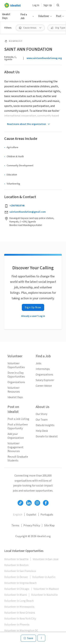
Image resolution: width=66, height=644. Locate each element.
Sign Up (48, 5)
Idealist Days (6, 16)
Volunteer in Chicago (17, 589)
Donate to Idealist (47, 436)
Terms (15, 525)
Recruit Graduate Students (18, 459)
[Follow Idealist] (20, 503)
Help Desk (42, 431)
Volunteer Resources (14, 390)
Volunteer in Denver (16, 577)
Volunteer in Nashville (44, 595)
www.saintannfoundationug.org (44, 58)
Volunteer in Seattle (16, 559)
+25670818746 (17, 206)
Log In (36, 5)
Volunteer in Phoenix (17, 625)
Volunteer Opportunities (16, 365)
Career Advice (44, 386)
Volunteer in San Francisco (20, 571)
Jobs (39, 363)
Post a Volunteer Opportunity (18, 426)
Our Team (42, 420)
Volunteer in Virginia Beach (20, 583)
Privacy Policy (32, 525)
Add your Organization (16, 436)
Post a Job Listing (18, 419)
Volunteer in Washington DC (21, 631)
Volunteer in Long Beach (19, 601)
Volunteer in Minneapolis (19, 607)
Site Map (49, 525)
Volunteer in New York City (20, 619)
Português (47, 515)
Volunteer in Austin (44, 577)
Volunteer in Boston (16, 565)
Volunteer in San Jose (46, 559)
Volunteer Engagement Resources (15, 447)
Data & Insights (45, 425)
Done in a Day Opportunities (16, 375)
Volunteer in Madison (46, 589)
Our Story (41, 414)
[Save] (28, 638)
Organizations (16, 382)
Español (31, 515)
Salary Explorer (45, 380)
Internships (43, 369)
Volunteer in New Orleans (20, 613)
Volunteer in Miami (16, 595)
